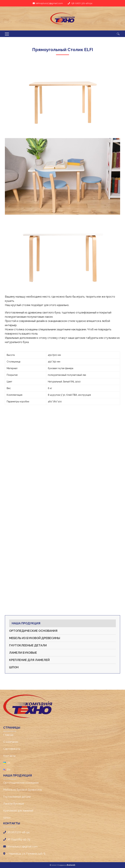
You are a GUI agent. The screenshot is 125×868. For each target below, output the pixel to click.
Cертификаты (12, 749)
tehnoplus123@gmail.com (49, 3)
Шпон (14, 667)
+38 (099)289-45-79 (18, 839)
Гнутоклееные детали (28, 645)
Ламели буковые (23, 653)
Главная (8, 735)
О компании (11, 742)
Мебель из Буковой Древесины (35, 638)
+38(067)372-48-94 (18, 832)
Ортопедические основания (33, 631)
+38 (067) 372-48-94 (82, 3)
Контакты (9, 756)
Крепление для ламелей (29, 660)
